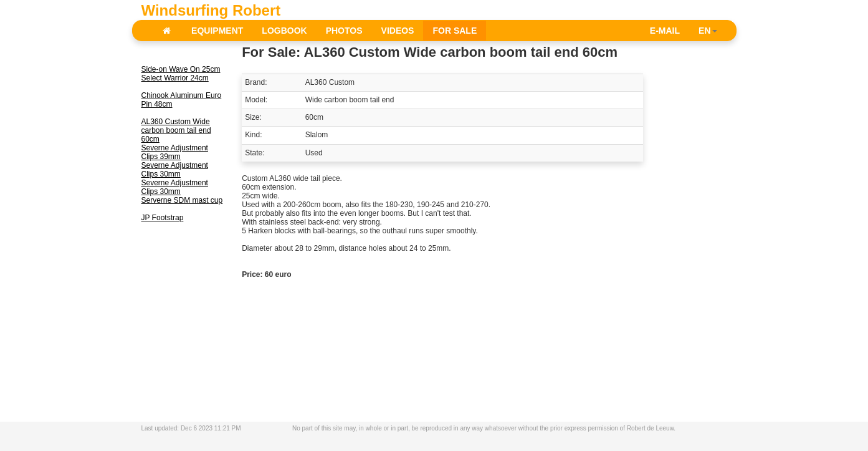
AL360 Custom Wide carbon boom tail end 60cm (176, 130)
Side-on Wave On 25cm (181, 69)
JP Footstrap (163, 218)
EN (708, 31)
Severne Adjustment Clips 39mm (175, 152)
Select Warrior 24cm (175, 78)
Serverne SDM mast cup (182, 200)
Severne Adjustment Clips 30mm (175, 170)
